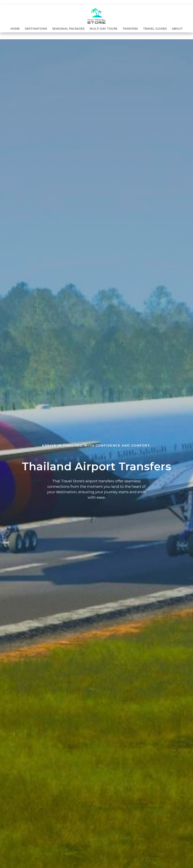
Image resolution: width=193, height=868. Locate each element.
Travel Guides (155, 29)
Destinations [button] (36, 29)
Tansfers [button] (130, 29)
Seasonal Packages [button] (69, 29)
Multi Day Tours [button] (104, 29)
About (177, 29)
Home (15, 29)
